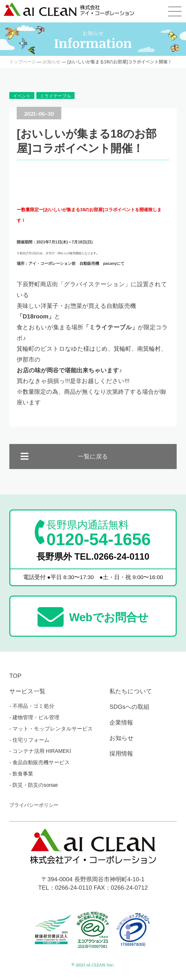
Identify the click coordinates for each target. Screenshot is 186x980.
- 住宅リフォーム (29, 740)
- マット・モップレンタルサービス (51, 729)
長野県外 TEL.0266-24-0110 (93, 557)
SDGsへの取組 (129, 707)
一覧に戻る (93, 463)
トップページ (23, 62)
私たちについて (131, 691)
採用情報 (121, 753)
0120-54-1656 (99, 533)
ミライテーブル (55, 96)
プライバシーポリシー (34, 805)
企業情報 (121, 722)
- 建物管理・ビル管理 (34, 717)
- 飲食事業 (21, 774)
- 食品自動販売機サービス (40, 762)
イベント (22, 96)
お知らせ (52, 62)
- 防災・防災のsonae (34, 785)
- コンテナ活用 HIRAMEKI (40, 751)
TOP (15, 676)
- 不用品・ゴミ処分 (32, 706)
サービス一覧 (27, 691)
